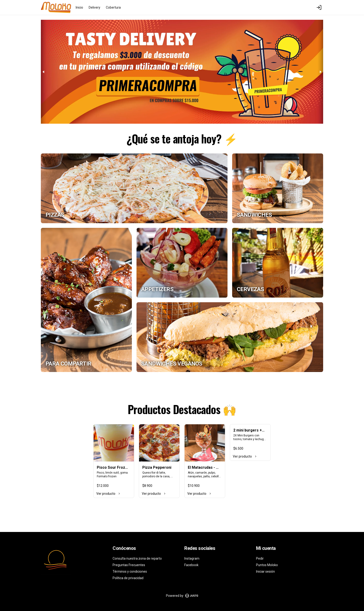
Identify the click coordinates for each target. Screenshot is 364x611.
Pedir (260, 558)
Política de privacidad (128, 578)
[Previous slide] (44, 72)
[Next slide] (320, 72)
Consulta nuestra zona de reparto (137, 558)
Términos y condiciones (130, 571)
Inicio (79, 7)
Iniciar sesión (265, 571)
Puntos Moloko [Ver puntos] (267, 565)
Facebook (191, 565)
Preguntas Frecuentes (129, 565)
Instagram (192, 558)
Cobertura (113, 7)
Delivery (94, 7)
